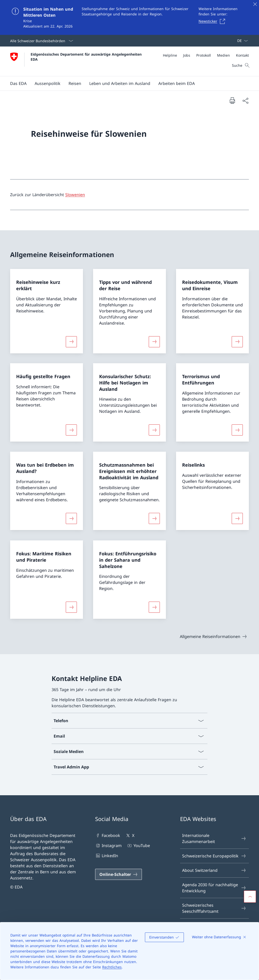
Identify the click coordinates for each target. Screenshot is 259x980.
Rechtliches (112, 967)
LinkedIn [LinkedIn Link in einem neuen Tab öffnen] (107, 856)
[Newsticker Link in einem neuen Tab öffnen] (213, 21)
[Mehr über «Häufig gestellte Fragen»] (71, 430)
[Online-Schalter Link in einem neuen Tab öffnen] (118, 874)
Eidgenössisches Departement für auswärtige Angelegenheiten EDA (87, 57)
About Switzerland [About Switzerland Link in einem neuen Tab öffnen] (214, 870)
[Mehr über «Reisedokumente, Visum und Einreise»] (237, 341)
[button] (18, 83)
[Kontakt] (242, 55)
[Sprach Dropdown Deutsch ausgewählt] (241, 41)
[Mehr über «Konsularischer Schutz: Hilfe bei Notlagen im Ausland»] (154, 430)
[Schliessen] (255, 4)
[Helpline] (170, 55)
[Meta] (206, 55)
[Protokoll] (204, 55)
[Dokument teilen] (245, 101)
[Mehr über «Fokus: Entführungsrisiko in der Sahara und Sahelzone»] (154, 607)
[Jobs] (187, 55)
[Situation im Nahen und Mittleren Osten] (129, 17)
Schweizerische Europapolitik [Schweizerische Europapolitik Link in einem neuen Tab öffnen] (214, 856)
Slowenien (75, 195)
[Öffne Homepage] (77, 61)
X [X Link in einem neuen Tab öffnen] (130, 835)
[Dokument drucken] (232, 100)
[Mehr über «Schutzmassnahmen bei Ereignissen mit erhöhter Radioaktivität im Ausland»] (154, 519)
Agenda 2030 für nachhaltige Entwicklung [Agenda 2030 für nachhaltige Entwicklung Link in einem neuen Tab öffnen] (214, 888)
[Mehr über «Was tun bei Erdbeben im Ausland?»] (71, 519)
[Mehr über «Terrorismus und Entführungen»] (237, 430)
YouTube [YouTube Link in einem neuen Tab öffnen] (138, 846)
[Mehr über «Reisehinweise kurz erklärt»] (71, 341)
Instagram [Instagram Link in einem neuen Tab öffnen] (108, 846)
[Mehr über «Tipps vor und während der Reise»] (154, 341)
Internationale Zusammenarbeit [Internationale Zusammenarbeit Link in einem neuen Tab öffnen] (214, 838)
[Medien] (223, 55)
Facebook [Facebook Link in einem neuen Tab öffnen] (108, 835)
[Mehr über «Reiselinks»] (237, 519)
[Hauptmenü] (125, 83)
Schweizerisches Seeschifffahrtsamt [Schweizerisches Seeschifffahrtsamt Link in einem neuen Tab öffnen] (214, 908)
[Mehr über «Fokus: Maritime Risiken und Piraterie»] (71, 607)
